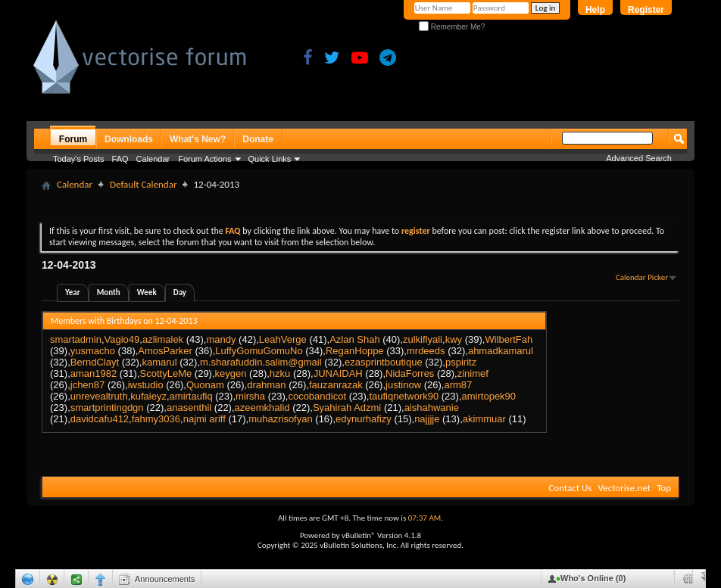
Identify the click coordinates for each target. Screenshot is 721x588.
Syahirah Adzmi (347, 408)
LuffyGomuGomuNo (259, 351)
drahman (266, 385)
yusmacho (93, 351)
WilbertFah (509, 339)
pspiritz (461, 362)
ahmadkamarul (501, 351)
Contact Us (570, 488)
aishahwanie (432, 408)
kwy (454, 339)
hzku (280, 373)
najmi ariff (204, 419)
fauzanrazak (336, 385)
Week (147, 292)
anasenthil (189, 408)
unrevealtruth (99, 396)
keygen (231, 373)
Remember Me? (452, 27)
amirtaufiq (191, 396)
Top (664, 488)
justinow (403, 385)
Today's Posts (79, 159)
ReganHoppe (355, 351)
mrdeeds (426, 351)
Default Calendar (143, 184)
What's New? (198, 139)
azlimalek (163, 339)
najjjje (427, 419)
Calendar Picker (642, 277)
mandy (221, 339)
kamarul (159, 362)
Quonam (205, 385)
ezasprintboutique (384, 362)
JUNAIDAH (338, 373)
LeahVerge (283, 339)
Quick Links (270, 159)
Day (180, 292)
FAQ (120, 159)
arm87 (458, 385)
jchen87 (88, 385)
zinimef (473, 373)
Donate (258, 139)
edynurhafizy (364, 419)
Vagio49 (122, 339)
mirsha (250, 396)
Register (646, 10)
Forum (73, 139)
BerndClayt (95, 362)
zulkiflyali (423, 339)
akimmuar (484, 419)
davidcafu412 (100, 419)
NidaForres (410, 373)
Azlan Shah (355, 339)
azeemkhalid (262, 408)
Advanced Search (639, 158)
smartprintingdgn (107, 408)
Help (595, 10)
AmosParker (165, 351)
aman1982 (94, 373)
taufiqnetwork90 (404, 396)
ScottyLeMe (166, 373)
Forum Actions (204, 159)
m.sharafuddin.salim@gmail (261, 362)
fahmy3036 (156, 419)
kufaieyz (148, 396)
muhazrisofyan (281, 419)
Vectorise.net (624, 488)
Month (109, 292)
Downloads (129, 139)
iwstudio (146, 385)
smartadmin (76, 339)
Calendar (153, 159)
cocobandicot (317, 396)
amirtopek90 (489, 396)
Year (73, 292)
